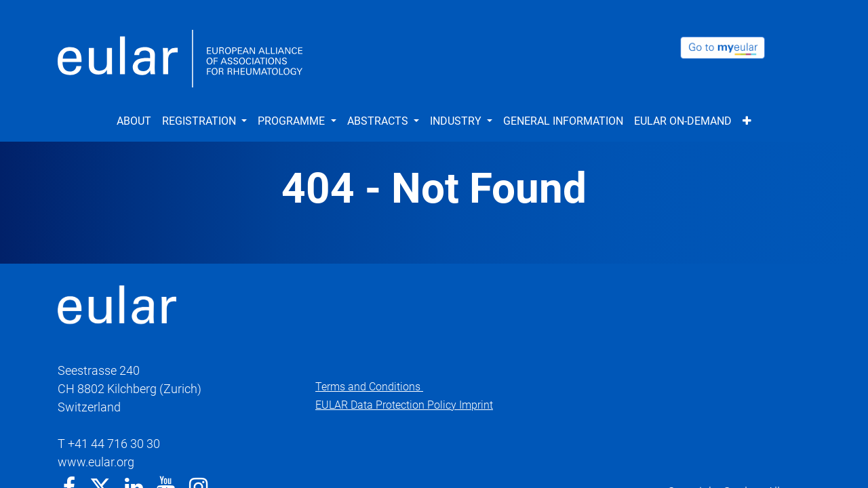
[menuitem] (134, 121)
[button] (747, 121)
